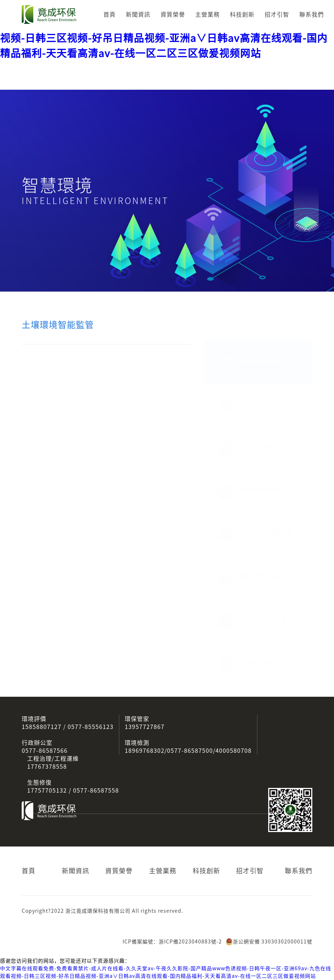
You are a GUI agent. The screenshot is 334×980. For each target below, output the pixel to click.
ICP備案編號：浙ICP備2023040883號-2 (172, 942)
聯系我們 (312, 14)
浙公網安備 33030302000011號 (269, 942)
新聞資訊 (138, 14)
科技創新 (242, 14)
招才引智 (277, 14)
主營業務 (207, 14)
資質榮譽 (173, 14)
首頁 (110, 14)
